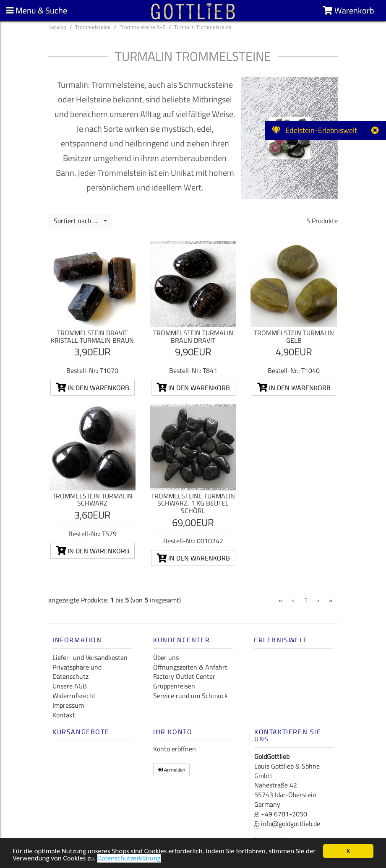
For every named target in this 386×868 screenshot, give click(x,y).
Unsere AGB (70, 686)
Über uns (166, 657)
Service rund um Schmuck (190, 696)
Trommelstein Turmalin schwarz (93, 500)
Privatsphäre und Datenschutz (77, 672)
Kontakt (64, 715)
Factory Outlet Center (184, 676)
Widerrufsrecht (74, 696)
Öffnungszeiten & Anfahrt (190, 667)
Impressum (68, 705)
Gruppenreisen (174, 686)
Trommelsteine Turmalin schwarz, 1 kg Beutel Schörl (193, 503)
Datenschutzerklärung (129, 859)
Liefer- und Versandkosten (90, 657)
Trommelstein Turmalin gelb (294, 336)
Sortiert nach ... (78, 221)
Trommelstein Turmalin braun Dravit (193, 336)
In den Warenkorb (93, 388)
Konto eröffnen (175, 749)
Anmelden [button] (171, 770)
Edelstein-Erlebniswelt (314, 130)
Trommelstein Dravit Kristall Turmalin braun (92, 336)
